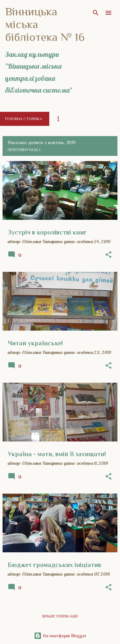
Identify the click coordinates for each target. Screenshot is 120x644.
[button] (108, 255)
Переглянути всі (24, 150)
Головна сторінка (24, 119)
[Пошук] (96, 13)
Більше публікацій (60, 616)
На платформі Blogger (60, 636)
